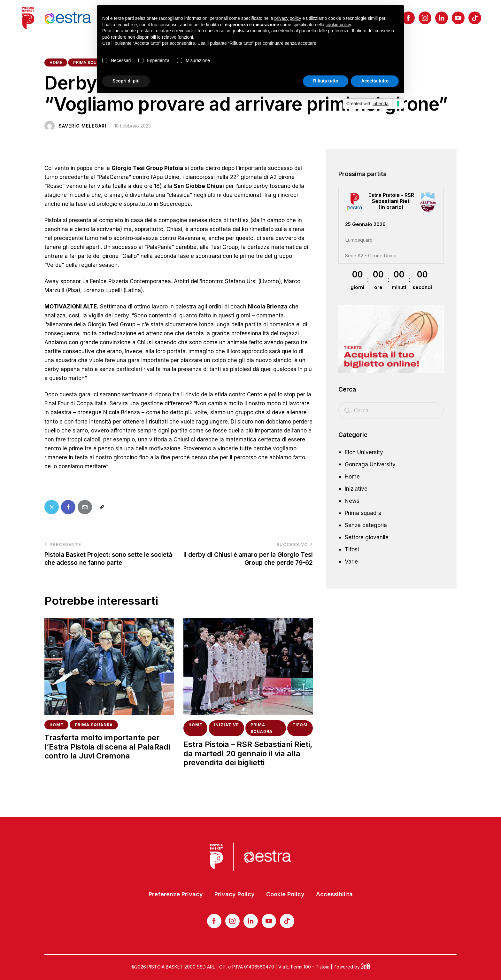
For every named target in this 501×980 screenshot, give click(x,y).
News (352, 501)
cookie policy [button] (338, 25)
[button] (101, 507)
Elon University (364, 452)
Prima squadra (91, 62)
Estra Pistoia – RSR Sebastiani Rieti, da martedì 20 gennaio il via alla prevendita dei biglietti (248, 754)
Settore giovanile (367, 537)
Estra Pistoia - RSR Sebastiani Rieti (391, 198)
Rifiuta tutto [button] (326, 81)
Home (56, 62)
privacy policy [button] (288, 18)
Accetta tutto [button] (375, 81)
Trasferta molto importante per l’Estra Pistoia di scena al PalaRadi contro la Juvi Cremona (107, 747)
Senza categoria (366, 525)
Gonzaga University (370, 464)
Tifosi (300, 725)
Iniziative (226, 725)
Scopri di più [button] (126, 81)
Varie (351, 562)
